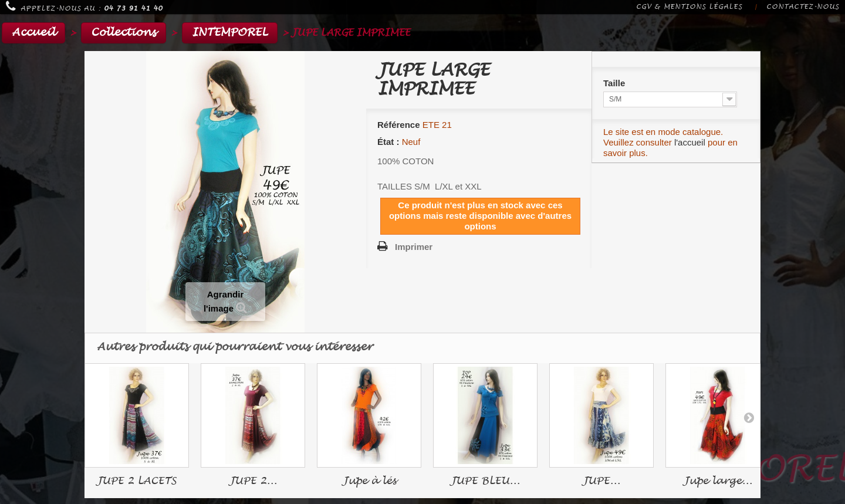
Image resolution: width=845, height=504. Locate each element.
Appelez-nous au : (84, 6)
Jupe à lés (369, 481)
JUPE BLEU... (485, 481)
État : (388, 142)
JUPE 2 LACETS (137, 481)
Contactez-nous (803, 7)
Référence (399, 125)
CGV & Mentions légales (689, 7)
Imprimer (414, 247)
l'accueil (690, 142)
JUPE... (601, 481)
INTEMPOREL (230, 33)
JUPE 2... (253, 481)
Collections (124, 33)
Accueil (33, 33)
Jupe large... (718, 481)
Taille (615, 83)
